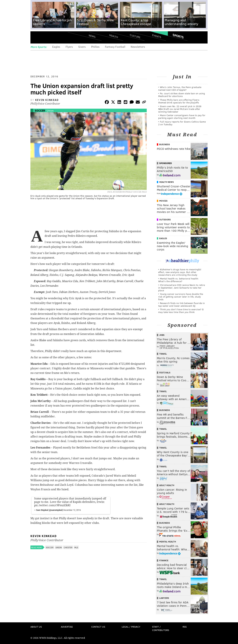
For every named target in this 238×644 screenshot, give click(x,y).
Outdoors (165, 220)
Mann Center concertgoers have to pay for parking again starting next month (182, 117)
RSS (185, 627)
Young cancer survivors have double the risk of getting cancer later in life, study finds (181, 297)
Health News (166, 182)
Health (114, 36)
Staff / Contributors (161, 628)
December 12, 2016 (72, 510)
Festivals (165, 373)
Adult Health (167, 485)
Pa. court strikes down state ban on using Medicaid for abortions (182, 95)
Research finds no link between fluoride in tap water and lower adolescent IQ (181, 304)
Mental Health (168, 542)
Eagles (56, 47)
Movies (163, 201)
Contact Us (98, 627)
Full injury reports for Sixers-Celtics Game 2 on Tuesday (182, 123)
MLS (76, 547)
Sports (178, 36)
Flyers (69, 47)
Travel (163, 354)
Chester (68, 547)
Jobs (162, 335)
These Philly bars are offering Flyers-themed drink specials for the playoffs (179, 101)
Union (50, 110)
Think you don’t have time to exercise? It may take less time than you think (181, 311)
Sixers (82, 47)
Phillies (95, 47)
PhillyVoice (54, 37)
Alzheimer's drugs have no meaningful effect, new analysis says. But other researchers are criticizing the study (180, 272)
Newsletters (138, 47)
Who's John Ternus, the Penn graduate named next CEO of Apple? (180, 88)
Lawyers (164, 598)
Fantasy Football (115, 47)
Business (165, 144)
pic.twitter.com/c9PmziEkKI (52, 505)
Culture (135, 36)
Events (157, 36)
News (92, 36)
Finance (164, 560)
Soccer (40, 110)
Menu (36, 37)
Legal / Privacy (131, 627)
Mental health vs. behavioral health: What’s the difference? (178, 280)
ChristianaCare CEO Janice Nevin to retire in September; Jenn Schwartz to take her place (182, 288)
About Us (36, 627)
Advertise (67, 627)
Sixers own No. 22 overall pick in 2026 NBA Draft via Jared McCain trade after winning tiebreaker (180, 109)
